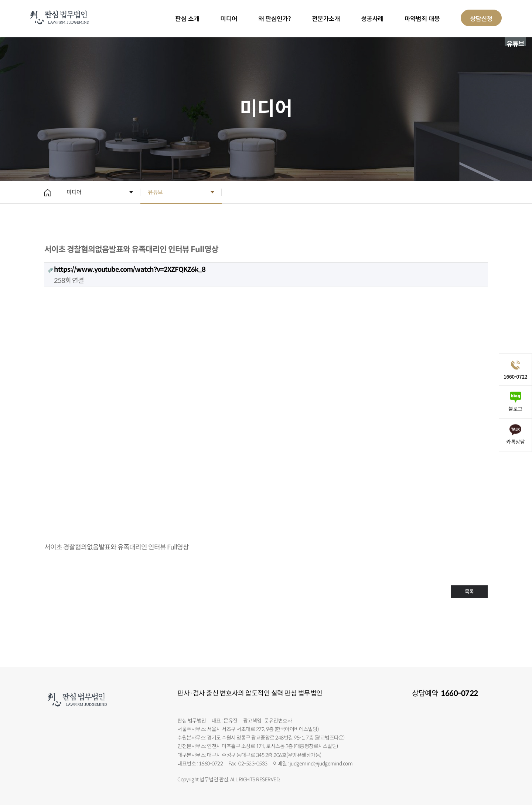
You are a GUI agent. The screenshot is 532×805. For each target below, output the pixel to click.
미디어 (229, 18)
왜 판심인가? (274, 18)
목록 (469, 592)
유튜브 (155, 192)
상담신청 (481, 18)
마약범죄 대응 (422, 18)
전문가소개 (326, 18)
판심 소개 (187, 18)
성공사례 (372, 18)
